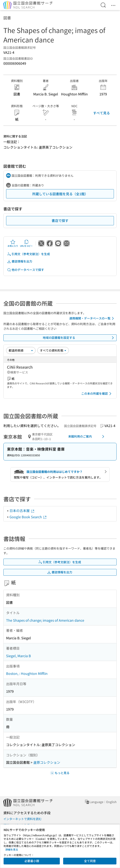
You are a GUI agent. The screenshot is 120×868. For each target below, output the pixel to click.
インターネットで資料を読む (23, 819)
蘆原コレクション (47, 762)
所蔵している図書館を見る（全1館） (60, 194)
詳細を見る (12, 849)
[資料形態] (53, 350)
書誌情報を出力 (20, 261)
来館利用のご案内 (87, 437)
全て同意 (90, 861)
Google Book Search (28, 517)
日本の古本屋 (22, 511)
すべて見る (101, 113)
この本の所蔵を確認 (97, 394)
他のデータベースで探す (25, 270)
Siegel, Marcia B (19, 656)
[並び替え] (21, 350)
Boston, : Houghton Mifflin (27, 673)
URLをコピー (26, 243)
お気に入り (13, 243)
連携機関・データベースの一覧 (92, 318)
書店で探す (60, 220)
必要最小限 (32, 861)
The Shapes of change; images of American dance (45, 620)
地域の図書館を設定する (79, 338)
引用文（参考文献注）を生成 (28, 254)
